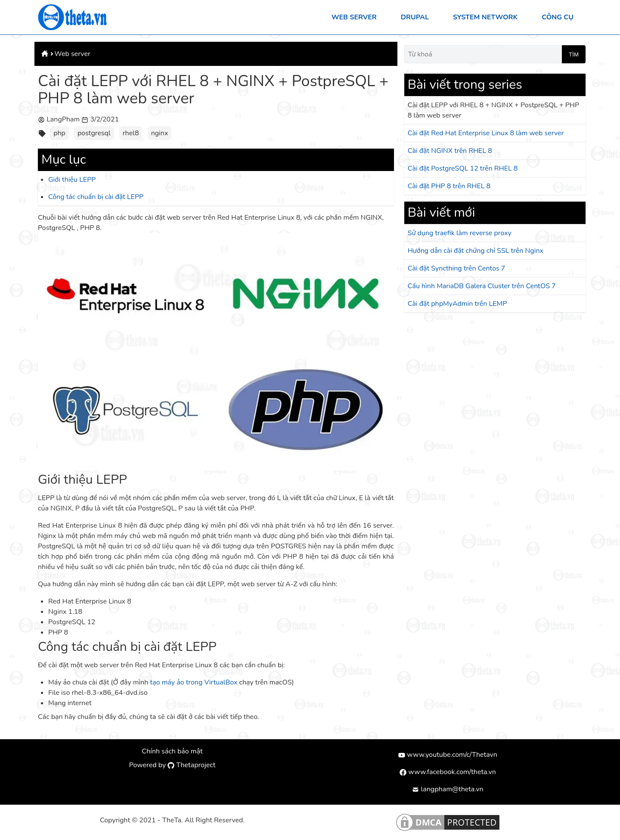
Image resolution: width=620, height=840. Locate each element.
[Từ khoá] (483, 54)
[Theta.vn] (72, 17)
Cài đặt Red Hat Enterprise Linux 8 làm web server (486, 133)
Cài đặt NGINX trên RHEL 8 (450, 151)
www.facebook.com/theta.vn (448, 772)
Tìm (574, 54)
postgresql (94, 133)
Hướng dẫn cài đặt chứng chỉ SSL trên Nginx (476, 251)
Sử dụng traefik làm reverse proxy (460, 233)
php (59, 133)
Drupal (415, 17)
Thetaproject (191, 765)
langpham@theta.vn (448, 789)
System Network (485, 17)
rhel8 (131, 133)
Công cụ (558, 17)
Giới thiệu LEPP (72, 180)
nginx (160, 133)
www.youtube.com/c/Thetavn (448, 755)
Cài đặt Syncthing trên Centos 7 (457, 268)
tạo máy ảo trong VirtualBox (194, 682)
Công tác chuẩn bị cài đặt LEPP (96, 197)
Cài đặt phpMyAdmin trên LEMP (457, 304)
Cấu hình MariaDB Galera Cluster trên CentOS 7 (482, 286)
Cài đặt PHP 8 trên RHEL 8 (449, 186)
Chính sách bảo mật (172, 751)
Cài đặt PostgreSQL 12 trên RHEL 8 (463, 168)
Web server (354, 17)
